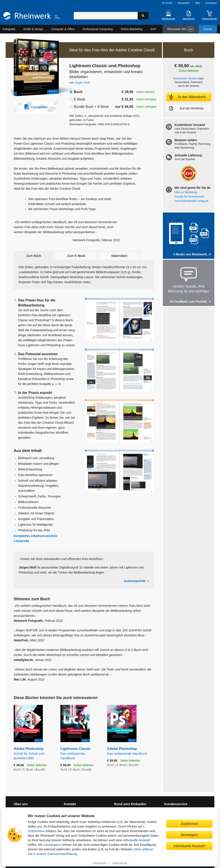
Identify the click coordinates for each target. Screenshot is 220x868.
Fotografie (9, 29)
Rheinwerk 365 (181, 29)
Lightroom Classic (81, 754)
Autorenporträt (135, 581)
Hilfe (198, 3)
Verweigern (52, 845)
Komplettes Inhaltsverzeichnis (36, 536)
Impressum (100, 863)
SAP (153, 29)
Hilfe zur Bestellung (186, 192)
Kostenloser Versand (186, 79)
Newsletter (184, 3)
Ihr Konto (167, 3)
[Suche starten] (143, 16)
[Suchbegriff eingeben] (106, 16)
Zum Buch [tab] (34, 256)
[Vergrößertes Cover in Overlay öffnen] (33, 68)
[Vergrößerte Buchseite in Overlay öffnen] (119, 320)
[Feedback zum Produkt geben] (189, 283)
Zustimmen (35, 831)
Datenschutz (120, 863)
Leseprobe (21, 541)
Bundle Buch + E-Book (91, 107)
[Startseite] (32, 16)
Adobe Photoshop (34, 754)
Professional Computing (98, 29)
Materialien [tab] (119, 256)
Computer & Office (63, 29)
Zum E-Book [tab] (76, 256)
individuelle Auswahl (136, 840)
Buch (78, 92)
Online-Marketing (131, 29)
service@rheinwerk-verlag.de (191, 201)
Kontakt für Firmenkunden (190, 197)
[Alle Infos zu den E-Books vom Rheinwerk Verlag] (189, 236)
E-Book (79, 99)
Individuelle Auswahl (189, 846)
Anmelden (211, 3)
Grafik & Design (33, 29)
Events (208, 29)
